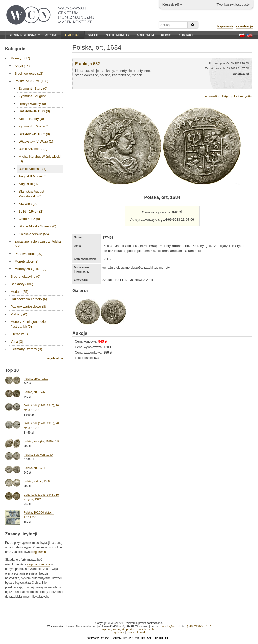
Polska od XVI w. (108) (32, 81)
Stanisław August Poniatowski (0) (31, 194)
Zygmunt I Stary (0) (33, 89)
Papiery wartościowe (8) (28, 306)
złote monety (138, 629)
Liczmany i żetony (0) (26, 349)
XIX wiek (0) (28, 204)
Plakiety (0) (19, 314)
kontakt (142, 632)
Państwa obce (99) (28, 254)
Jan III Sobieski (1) (33, 169)
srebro (152, 629)
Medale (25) (19, 292)
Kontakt (186, 35)
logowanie (225, 26)
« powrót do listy (216, 96)
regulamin (39, 552)
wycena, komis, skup (115, 629)
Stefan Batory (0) (31, 119)
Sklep (93, 35)
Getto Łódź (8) (29, 219)
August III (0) (28, 184)
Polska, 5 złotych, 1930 (38, 455)
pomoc (131, 632)
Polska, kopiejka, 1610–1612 (42, 441)
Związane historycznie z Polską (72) (38, 244)
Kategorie (15, 49)
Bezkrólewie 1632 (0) (34, 134)
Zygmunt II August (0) (35, 96)
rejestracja (245, 26)
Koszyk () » (172, 4)
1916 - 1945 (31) (31, 211)
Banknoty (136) (22, 284)
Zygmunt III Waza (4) (34, 126)
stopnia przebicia (38, 564)
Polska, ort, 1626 (34, 392)
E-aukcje (73, 35)
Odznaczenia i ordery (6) (29, 299)
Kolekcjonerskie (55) (34, 234)
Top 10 (12, 370)
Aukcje (51, 35)
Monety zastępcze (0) (30, 269)
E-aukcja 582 (87, 64)
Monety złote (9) (27, 261)
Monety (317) (20, 58)
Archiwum (145, 35)
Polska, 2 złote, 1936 (37, 481)
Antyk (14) (22, 66)
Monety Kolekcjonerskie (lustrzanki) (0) (28, 324)
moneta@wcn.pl (170, 626)
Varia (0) (17, 342)
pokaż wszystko (241, 96)
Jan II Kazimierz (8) (33, 149)
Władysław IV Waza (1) (36, 141)
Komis (166, 35)
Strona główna (24, 35)
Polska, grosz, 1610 (36, 379)
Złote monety (117, 35)
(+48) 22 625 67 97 (199, 626)
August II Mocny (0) (33, 176)
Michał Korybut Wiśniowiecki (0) (40, 159)
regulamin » (55, 358)
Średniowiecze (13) (29, 73)
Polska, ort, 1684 (34, 468)
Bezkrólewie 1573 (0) (34, 111)
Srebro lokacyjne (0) (25, 276)
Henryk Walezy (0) (32, 104)
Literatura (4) (20, 334)
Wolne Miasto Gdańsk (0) (37, 226)
